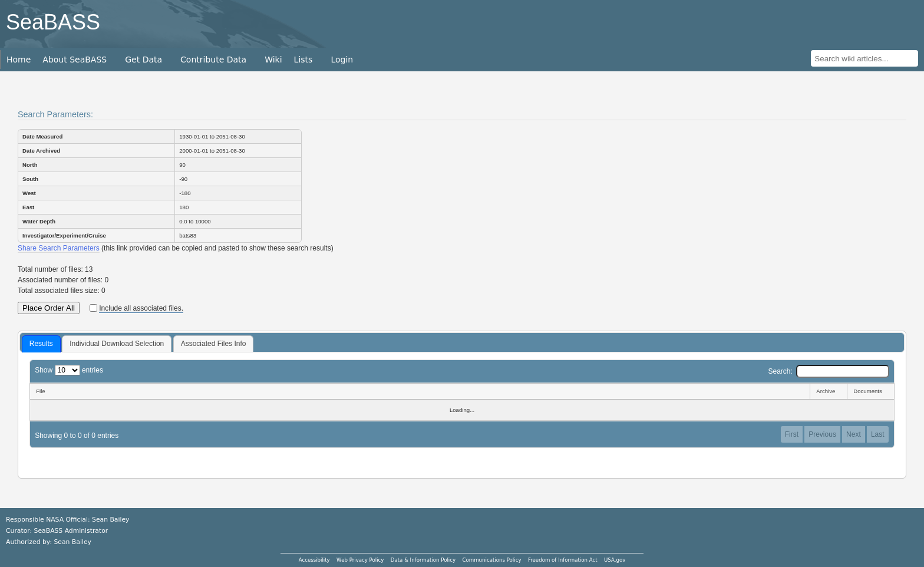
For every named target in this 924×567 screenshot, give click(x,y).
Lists (303, 60)
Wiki (273, 60)
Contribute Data (213, 60)
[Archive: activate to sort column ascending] (828, 391)
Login (342, 60)
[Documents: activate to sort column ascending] (871, 391)
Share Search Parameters (59, 248)
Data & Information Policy (423, 560)
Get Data (143, 60)
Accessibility (314, 560)
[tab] (41, 344)
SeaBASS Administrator (71, 531)
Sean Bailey (72, 542)
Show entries (69, 370)
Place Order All (49, 308)
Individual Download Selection (117, 344)
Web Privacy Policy (360, 560)
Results (41, 344)
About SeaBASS (75, 60)
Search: (828, 371)
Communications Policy (491, 560)
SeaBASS (53, 22)
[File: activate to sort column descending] (420, 391)
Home (19, 60)
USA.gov (615, 560)
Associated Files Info (214, 344)
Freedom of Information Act (563, 560)
